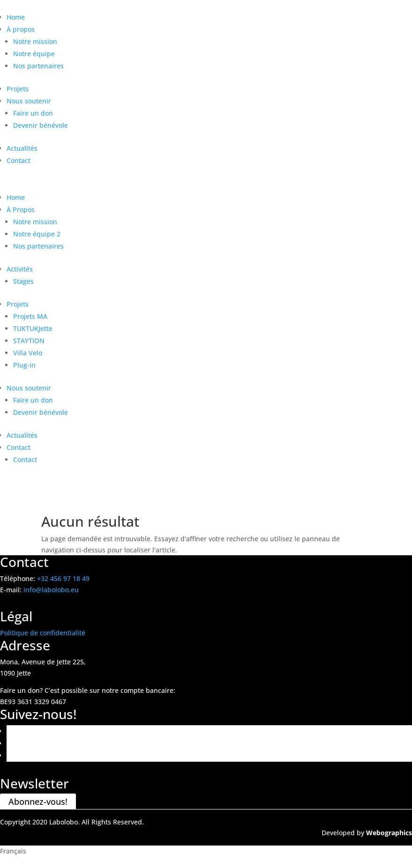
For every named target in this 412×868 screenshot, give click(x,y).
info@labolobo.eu (51, 590)
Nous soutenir (29, 101)
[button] (206, 851)
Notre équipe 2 (37, 234)
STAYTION (29, 341)
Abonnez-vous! (38, 802)
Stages (23, 281)
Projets (18, 89)
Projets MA (30, 316)
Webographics (389, 833)
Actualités (22, 148)
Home (16, 17)
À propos (21, 29)
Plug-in (24, 365)
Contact (19, 160)
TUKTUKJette (33, 328)
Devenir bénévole (41, 125)
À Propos (21, 210)
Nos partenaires (38, 66)
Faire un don (33, 113)
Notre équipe (34, 54)
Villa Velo (28, 353)
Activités (20, 269)
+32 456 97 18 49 (63, 578)
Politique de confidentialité (43, 633)
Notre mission (35, 41)
